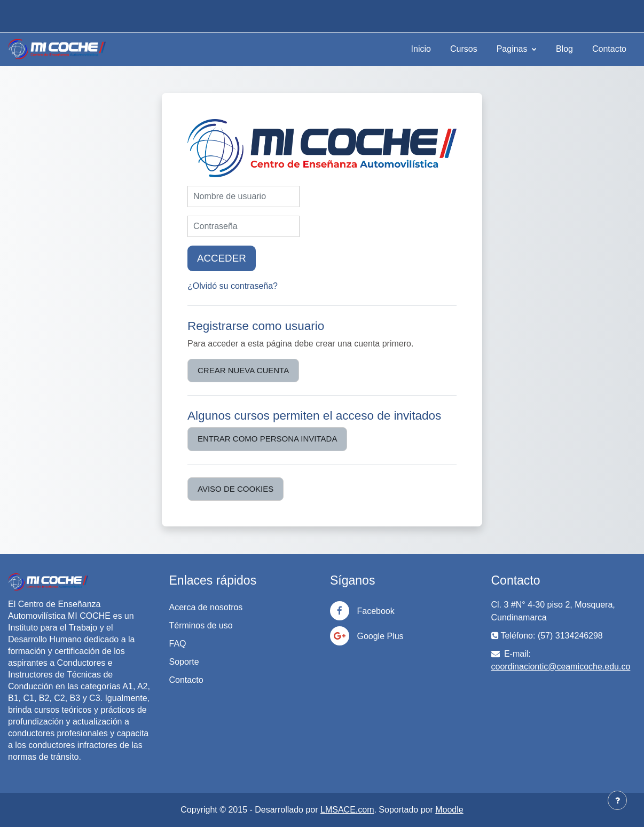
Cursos (464, 49)
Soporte (184, 662)
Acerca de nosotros (206, 607)
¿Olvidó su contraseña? (233, 286)
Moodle (449, 810)
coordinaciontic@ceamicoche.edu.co (561, 667)
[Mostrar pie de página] (617, 800)
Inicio (421, 49)
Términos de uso (201, 625)
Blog (564, 49)
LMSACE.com (347, 810)
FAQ (178, 644)
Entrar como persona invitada (267, 439)
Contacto (609, 49)
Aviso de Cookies (235, 489)
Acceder (222, 258)
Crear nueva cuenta (243, 370)
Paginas (513, 49)
